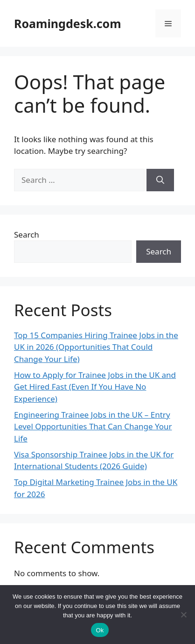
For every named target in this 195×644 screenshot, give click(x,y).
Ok (100, 630)
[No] (183, 615)
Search (27, 235)
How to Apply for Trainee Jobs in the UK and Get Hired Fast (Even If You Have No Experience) (95, 387)
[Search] (160, 180)
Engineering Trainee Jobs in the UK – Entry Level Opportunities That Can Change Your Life (93, 427)
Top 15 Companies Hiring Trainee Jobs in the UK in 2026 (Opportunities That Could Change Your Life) (96, 347)
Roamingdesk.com (68, 23)
